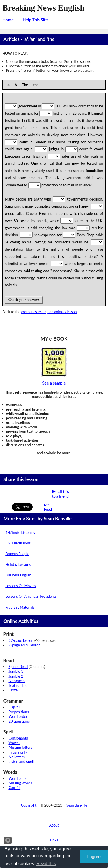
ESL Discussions (18, 543)
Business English (18, 575)
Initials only (18, 752)
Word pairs (17, 778)
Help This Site (35, 20)
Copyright (29, 805)
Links (54, 840)
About (54, 825)
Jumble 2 (16, 676)
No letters (16, 757)
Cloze (13, 690)
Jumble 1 (16, 671)
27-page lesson (21, 640)
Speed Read (18, 667)
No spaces (17, 681)
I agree (94, 857)
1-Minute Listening (20, 533)
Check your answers (24, 300)
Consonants (18, 738)
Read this (46, 864)
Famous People (17, 554)
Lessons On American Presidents (31, 596)
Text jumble (18, 685)
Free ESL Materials (20, 607)
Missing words (20, 783)
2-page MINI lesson (24, 645)
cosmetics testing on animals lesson (49, 312)
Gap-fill (14, 707)
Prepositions (19, 712)
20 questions (19, 721)
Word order (18, 716)
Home (8, 20)
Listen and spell (21, 761)
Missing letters (20, 747)
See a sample (54, 383)
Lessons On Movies (21, 586)
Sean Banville (77, 805)
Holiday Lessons (18, 565)
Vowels (14, 743)
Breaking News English (43, 8)
